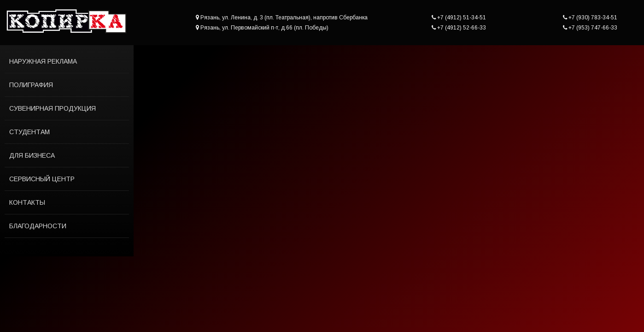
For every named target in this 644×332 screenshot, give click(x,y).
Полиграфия (31, 85)
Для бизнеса (32, 155)
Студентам (29, 132)
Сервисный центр (42, 179)
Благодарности (38, 226)
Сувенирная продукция (53, 108)
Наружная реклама (43, 61)
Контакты (27, 202)
